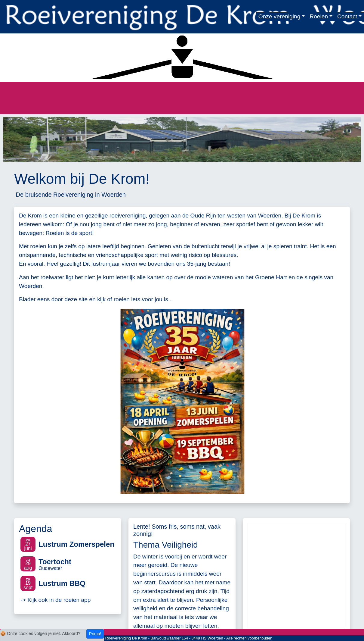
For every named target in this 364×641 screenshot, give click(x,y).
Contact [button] (347, 16)
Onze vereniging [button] (279, 16)
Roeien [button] (319, 16)
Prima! (95, 634)
